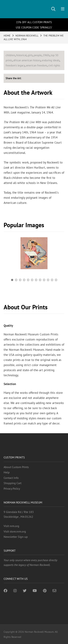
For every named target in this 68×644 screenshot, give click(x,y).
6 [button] (32, 280)
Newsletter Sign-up (16, 537)
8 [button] (40, 280)
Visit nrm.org (11, 526)
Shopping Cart (13, 483)
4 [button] (24, 280)
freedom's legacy (15, 65)
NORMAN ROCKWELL (27, 36)
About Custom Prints (16, 467)
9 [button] (44, 280)
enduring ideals (51, 60)
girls (30, 55)
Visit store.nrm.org (15, 531)
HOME (7, 36)
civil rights (54, 65)
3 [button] (20, 280)
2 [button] (16, 280)
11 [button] (52, 280)
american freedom (36, 65)
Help (7, 472)
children (10, 55)
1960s (46, 55)
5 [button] (28, 280)
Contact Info (11, 478)
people (38, 55)
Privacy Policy (12, 489)
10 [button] (48, 280)
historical (21, 55)
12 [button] (56, 280)
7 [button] (36, 280)
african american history (27, 60)
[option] (34, 255)
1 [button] (12, 280)
